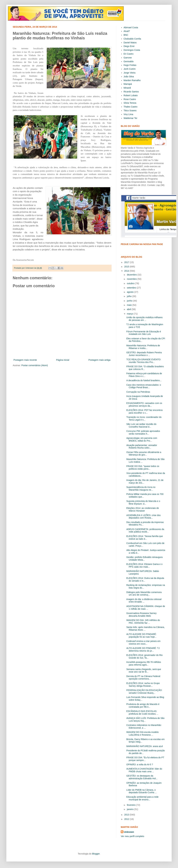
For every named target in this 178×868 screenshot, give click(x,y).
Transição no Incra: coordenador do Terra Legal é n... (144, 418)
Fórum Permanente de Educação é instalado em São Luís (144, 333)
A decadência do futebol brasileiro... (144, 380)
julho (129, 296)
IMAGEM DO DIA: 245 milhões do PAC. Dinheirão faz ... (143, 622)
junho (130, 301)
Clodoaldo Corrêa (132, 39)
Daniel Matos (130, 43)
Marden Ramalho (132, 80)
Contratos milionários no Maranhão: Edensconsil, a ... (144, 726)
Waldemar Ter (130, 118)
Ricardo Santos (131, 92)
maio (130, 305)
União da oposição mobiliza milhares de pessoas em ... (144, 319)
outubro (131, 283)
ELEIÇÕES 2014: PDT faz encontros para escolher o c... (145, 411)
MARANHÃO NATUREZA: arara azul (145, 746)
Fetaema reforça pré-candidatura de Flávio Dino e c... (144, 375)
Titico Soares (130, 111)
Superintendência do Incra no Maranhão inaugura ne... (141, 488)
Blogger (96, 854)
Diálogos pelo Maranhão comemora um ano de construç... (144, 594)
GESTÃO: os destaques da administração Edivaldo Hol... (142, 777)
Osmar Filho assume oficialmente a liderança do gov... (144, 454)
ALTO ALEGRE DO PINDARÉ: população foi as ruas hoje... (141, 635)
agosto (130, 292)
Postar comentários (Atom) (35, 365)
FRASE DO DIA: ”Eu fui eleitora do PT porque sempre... (145, 759)
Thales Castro (131, 107)
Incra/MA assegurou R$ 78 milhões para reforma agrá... (144, 663)
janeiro (130, 809)
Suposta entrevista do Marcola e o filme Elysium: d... (143, 502)
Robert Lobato (131, 95)
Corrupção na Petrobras (138, 392)
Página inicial (63, 360)
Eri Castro (129, 54)
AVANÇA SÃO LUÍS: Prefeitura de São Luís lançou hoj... (145, 719)
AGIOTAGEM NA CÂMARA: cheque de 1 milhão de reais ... (146, 608)
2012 (127, 819)
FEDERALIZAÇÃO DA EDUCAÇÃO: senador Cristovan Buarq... (144, 692)
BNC (126, 35)
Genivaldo (129, 61)
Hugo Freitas (130, 65)
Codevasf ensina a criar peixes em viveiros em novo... (143, 642)
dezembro (132, 275)
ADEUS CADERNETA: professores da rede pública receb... (145, 531)
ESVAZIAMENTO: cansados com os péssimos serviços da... (144, 404)
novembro (132, 279)
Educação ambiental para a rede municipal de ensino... (142, 798)
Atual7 (127, 31)
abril (129, 309)
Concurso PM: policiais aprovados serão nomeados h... (143, 432)
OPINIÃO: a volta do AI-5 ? (140, 764)
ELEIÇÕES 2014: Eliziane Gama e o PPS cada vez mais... (144, 565)
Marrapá (128, 84)
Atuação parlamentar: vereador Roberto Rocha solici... (142, 447)
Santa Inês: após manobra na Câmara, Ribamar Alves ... (145, 628)
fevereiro (131, 805)
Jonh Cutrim (130, 69)
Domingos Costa (132, 50)
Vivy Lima (128, 114)
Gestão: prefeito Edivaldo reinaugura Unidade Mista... (144, 558)
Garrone (128, 58)
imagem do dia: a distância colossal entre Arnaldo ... (144, 601)
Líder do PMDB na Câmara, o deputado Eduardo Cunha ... (142, 791)
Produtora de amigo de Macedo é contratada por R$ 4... (143, 705)
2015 (127, 267)
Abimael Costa (131, 27)
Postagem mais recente (25, 360)
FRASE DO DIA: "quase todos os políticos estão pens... (143, 468)
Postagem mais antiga (99, 360)
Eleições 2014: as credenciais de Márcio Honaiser (143, 509)
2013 (127, 815)
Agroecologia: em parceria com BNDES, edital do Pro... (142, 439)
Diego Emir (129, 46)
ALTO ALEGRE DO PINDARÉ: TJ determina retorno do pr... (143, 649)
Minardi (127, 88)
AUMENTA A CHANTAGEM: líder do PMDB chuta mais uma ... (144, 770)
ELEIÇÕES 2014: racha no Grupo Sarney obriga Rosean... (143, 685)
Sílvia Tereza (130, 103)
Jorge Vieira (130, 73)
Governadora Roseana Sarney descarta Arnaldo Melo (141, 615)
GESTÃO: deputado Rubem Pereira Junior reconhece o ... (144, 354)
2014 (127, 271)
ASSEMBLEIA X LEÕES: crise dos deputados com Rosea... (144, 517)
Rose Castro (130, 99)
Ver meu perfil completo (132, 836)
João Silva (129, 77)
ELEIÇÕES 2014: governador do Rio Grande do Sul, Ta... (144, 656)
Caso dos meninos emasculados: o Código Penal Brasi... (144, 386)
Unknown (129, 832)
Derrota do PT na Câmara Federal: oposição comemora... (144, 678)
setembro (132, 288)
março (130, 314)
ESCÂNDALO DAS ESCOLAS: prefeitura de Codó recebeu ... (142, 712)
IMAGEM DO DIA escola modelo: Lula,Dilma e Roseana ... (143, 733)
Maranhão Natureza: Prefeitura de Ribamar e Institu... (143, 347)
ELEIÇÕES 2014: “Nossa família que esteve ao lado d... (145, 538)
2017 (127, 262)
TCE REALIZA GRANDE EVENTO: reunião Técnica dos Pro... (144, 361)
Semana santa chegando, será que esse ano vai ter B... (144, 671)
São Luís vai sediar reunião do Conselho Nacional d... (141, 425)
